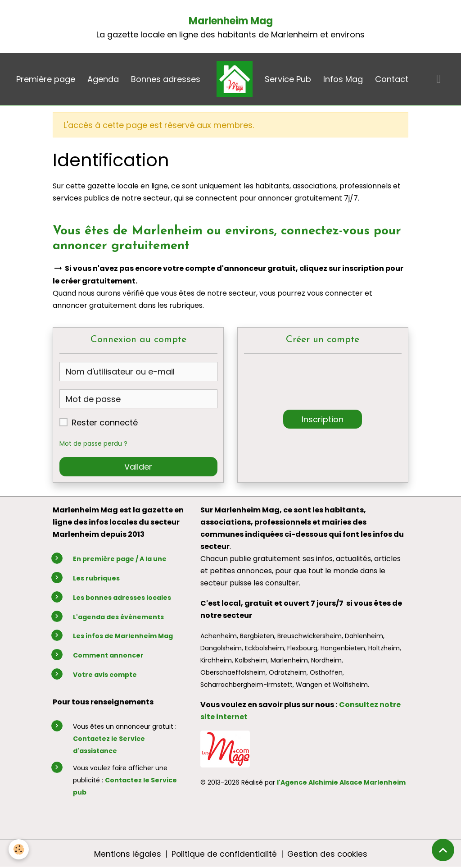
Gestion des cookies (328, 854)
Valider (138, 467)
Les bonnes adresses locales (122, 598)
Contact (392, 79)
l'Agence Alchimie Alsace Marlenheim (341, 782)
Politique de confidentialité (223, 854)
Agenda (103, 79)
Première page (46, 79)
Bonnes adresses (166, 79)
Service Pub (288, 79)
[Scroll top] (443, 850)
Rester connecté (105, 423)
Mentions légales (126, 854)
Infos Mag (343, 79)
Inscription (323, 419)
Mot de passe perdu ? (95, 443)
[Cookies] (19, 849)
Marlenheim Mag (231, 21)
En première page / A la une (120, 559)
